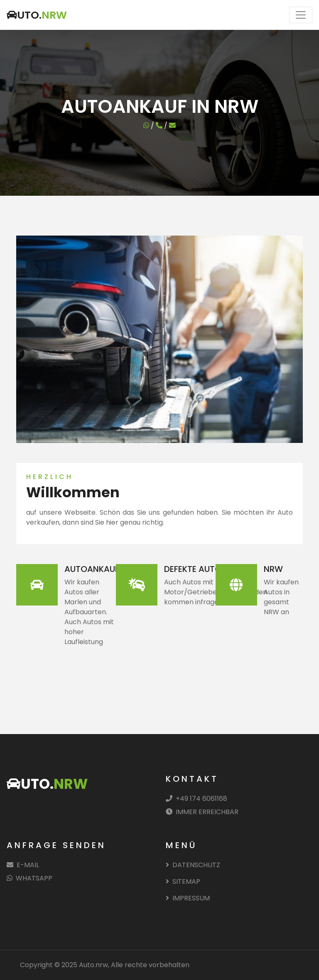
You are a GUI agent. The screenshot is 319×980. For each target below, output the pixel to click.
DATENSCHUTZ (193, 865)
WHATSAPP (29, 878)
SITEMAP (183, 882)
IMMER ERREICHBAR (202, 812)
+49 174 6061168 (196, 799)
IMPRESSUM (188, 898)
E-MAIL (23, 865)
